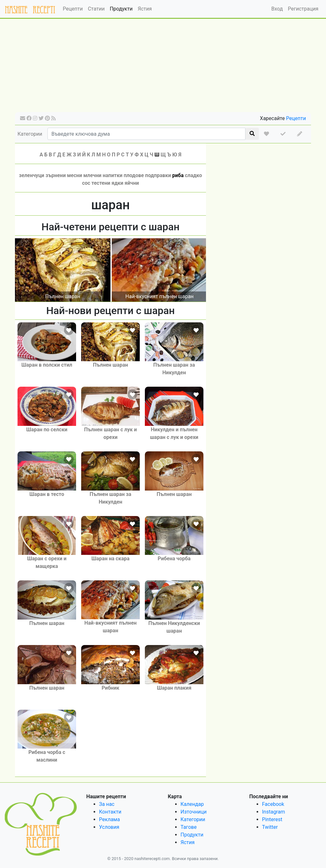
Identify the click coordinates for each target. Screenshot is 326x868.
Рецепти (73, 9)
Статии (96, 9)
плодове (134, 175)
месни (74, 175)
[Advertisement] (163, 68)
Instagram (273, 812)
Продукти (121, 9)
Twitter (270, 827)
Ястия (145, 9)
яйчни (132, 183)
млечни (92, 175)
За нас (107, 804)
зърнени (56, 175)
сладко (194, 175)
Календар (192, 804)
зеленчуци (32, 175)
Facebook (273, 804)
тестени (101, 183)
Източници (194, 812)
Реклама (110, 819)
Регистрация (303, 9)
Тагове (189, 827)
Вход (277, 9)
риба (178, 175)
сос (86, 183)
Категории (30, 134)
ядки (117, 183)
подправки (158, 175)
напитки (112, 175)
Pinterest (272, 819)
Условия (109, 827)
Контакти (110, 812)
